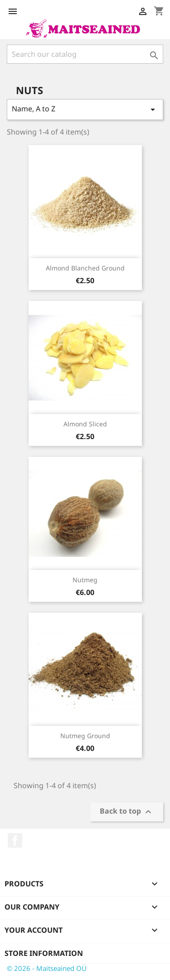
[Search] (85, 54)
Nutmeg (85, 580)
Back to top (127, 812)
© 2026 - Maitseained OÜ (47, 968)
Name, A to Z (85, 109)
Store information (44, 953)
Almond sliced (85, 424)
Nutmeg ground (85, 736)
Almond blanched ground (85, 268)
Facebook (15, 840)
